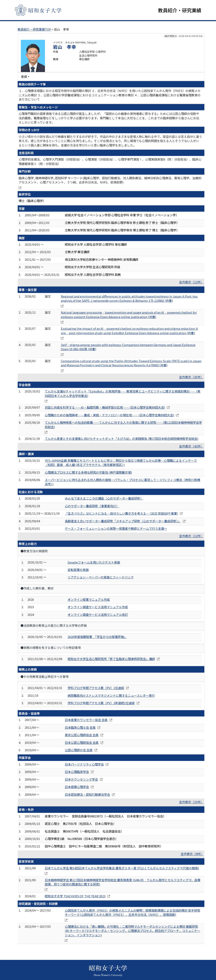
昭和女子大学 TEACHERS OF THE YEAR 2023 (75, 896)
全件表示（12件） (191, 282)
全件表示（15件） (191, 802)
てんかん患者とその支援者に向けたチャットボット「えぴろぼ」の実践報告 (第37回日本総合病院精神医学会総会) (122, 438)
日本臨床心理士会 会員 (80, 727)
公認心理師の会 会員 (79, 750)
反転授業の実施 (78, 570)
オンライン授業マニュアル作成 (89, 599)
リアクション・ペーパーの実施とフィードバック (101, 577)
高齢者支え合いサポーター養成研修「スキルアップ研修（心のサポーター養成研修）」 (123, 521)
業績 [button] (24, 77)
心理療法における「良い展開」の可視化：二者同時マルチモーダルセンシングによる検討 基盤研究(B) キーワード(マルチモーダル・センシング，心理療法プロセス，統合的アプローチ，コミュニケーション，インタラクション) (132, 931)
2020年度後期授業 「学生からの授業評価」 (97, 637)
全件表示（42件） (191, 446)
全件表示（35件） (191, 377)
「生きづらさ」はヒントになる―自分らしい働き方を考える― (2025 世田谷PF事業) (121, 513)
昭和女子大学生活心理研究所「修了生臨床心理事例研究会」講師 (111, 659)
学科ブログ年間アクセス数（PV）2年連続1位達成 (101, 703)
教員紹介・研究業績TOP (34, 29)
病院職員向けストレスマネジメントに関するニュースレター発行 (111, 695)
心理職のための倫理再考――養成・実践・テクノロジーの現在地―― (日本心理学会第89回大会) (109, 415)
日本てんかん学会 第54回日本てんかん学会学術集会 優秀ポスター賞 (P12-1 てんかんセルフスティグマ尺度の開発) (122, 868)
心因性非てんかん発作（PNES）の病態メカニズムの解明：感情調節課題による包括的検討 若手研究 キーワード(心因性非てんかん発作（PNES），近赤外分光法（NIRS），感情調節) (132, 912)
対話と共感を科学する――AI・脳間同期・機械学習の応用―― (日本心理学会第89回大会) (105, 407)
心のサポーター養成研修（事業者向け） (92, 506)
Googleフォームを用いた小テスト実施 (94, 562)
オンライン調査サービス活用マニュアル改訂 (98, 615)
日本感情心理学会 (77, 787)
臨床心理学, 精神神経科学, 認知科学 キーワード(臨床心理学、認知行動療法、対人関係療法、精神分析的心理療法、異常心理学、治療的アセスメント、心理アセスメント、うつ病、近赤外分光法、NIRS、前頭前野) (110, 180)
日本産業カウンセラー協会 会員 (86, 720)
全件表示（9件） (192, 854)
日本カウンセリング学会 (81, 779)
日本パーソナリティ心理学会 (84, 764)
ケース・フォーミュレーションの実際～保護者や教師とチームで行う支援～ (116, 528)
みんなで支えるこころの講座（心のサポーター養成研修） (104, 498)
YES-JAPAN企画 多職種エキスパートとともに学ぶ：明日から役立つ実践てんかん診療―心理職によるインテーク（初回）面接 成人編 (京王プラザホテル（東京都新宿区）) (121, 463)
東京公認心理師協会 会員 (82, 735)
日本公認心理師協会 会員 (82, 742)
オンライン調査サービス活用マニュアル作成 (98, 607)
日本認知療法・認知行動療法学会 (87, 794)
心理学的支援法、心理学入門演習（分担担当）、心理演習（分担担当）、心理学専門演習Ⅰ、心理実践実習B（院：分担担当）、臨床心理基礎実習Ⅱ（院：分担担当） (110, 161)
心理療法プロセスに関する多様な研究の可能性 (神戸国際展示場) (88, 472)
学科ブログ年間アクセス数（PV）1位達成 (96, 688)
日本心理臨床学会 (77, 772)
